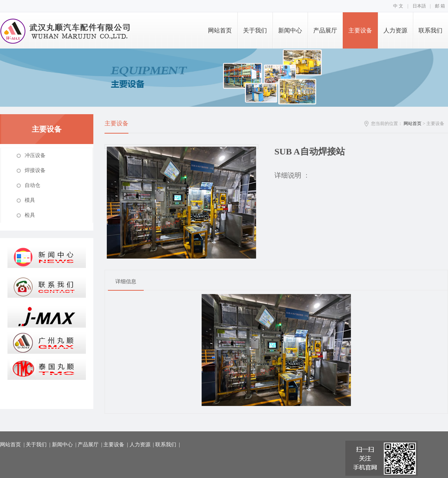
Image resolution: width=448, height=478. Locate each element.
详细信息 (126, 282)
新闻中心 (290, 30)
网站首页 (220, 30)
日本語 (419, 6)
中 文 (398, 6)
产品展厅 (325, 30)
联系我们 (430, 30)
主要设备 (360, 30)
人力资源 (395, 30)
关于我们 (255, 30)
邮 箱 (440, 6)
